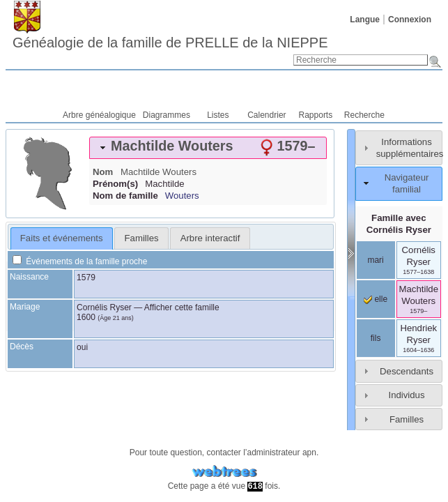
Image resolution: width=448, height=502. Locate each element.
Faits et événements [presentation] (62, 238)
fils (376, 338)
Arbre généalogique (99, 115)
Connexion (410, 20)
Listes (218, 115)
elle (376, 299)
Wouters (182, 196)
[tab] (208, 148)
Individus (406, 395)
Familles (407, 419)
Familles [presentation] (142, 238)
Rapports (316, 115)
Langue (365, 20)
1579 (86, 277)
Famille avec (399, 224)
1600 (86, 317)
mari (375, 260)
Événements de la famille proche (80, 261)
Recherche (364, 115)
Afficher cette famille (182, 307)
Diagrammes (167, 115)
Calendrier (267, 115)
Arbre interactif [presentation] (210, 238)
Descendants (407, 371)
